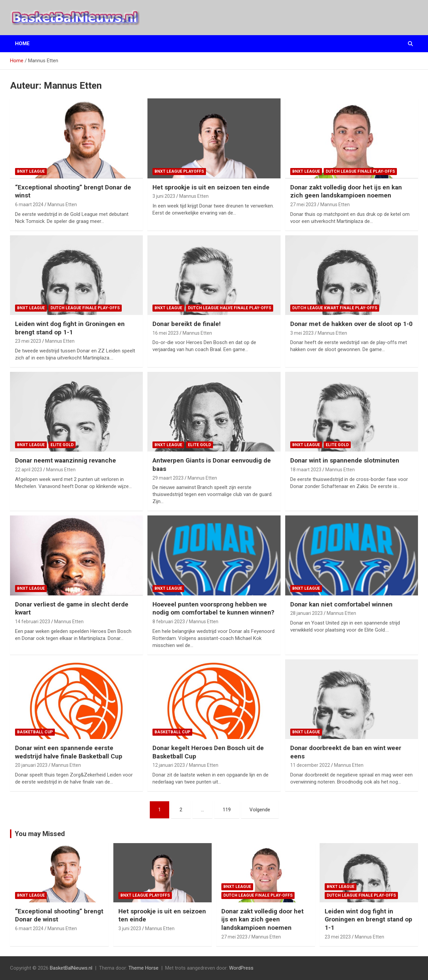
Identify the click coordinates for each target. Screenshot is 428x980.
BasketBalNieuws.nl (71, 968)
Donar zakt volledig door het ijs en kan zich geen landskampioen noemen (346, 191)
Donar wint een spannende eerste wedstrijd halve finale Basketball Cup (69, 752)
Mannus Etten (62, 205)
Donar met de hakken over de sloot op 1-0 (351, 324)
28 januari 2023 (306, 613)
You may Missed (40, 834)
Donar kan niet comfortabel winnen (341, 604)
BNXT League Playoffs (179, 171)
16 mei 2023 (166, 333)
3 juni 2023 (164, 196)
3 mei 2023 (302, 333)
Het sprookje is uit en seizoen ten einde (211, 187)
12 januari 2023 (169, 765)
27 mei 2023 (303, 205)
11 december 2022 (310, 765)
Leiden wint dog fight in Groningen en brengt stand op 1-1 (70, 328)
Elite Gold (62, 445)
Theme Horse (143, 968)
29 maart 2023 (168, 478)
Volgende (260, 810)
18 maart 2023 (306, 470)
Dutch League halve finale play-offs (230, 308)
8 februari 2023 (169, 622)
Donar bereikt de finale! (187, 324)
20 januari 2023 (31, 765)
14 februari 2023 (33, 622)
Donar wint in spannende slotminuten (345, 460)
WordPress (241, 968)
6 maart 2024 (29, 205)
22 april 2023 (29, 470)
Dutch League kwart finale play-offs (335, 308)
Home (22, 44)
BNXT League (31, 171)
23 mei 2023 (28, 341)
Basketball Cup (35, 732)
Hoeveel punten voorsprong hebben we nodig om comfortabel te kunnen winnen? (213, 608)
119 (227, 810)
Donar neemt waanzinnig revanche (66, 460)
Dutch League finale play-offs (360, 171)
